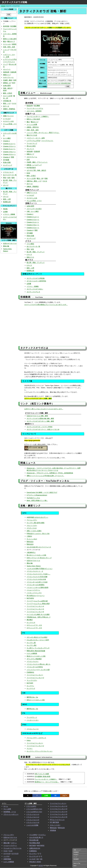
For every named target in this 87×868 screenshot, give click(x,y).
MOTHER (30, 683)
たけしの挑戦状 (32, 653)
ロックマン (30, 686)
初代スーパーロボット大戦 (36, 700)
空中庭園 (6, 160)
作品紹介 (76, 855)
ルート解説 (7, 138)
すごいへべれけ (32, 539)
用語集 (5, 209)
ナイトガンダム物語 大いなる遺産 (38, 614)
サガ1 (5, 851)
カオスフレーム (8, 77)
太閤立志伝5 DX (35, 848)
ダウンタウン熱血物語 (34, 659)
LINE (46, 796)
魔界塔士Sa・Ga (32, 697)
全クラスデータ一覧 (10, 175)
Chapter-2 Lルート (9, 144)
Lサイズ (6, 185)
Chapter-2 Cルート (9, 146)
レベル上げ (7, 119)
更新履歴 (76, 859)
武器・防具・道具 (9, 47)
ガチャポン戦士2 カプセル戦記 (37, 637)
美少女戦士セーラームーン (36, 596)
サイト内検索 (9, 9)
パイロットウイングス (34, 593)
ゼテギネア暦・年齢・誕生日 (36, 170)
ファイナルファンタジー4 (35, 606)
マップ (5, 64)
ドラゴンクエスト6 (33, 822)
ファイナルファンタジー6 (35, 612)
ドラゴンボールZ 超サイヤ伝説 (37, 582)
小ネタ (14, 103)
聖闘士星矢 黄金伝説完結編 (36, 651)
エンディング (8, 165)
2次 (38, 859)
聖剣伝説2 (30, 542)
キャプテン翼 (31, 643)
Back (75, 866)
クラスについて (8, 172)
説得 (15, 80)
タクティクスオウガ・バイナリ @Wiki (39, 427)
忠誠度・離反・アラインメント (37, 162)
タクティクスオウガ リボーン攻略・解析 (38, 399)
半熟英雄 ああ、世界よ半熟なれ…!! (38, 617)
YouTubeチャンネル (33, 498)
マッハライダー (32, 680)
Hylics (29, 740)
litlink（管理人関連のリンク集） (37, 500)
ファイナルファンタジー (35, 675)
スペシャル (7, 44)
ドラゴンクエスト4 (33, 817)
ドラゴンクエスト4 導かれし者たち (38, 664)
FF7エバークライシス (57, 820)
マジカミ (30, 748)
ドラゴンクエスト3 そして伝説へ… (38, 574)
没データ (6, 106)
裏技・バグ (7, 103)
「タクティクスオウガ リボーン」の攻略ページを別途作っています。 (48, 28)
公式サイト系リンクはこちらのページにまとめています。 (44, 409)
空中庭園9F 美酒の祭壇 (43, 776)
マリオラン (42, 835)
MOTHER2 (30, 598)
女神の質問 (7, 86)
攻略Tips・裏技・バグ (34, 181)
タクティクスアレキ (33, 292)
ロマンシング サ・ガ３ (34, 628)
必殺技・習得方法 (33, 127)
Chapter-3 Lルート (9, 149)
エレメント (7, 69)
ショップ (6, 50)
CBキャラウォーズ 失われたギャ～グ (39, 558)
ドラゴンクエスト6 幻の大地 (36, 579)
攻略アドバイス (8, 116)
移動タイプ (7, 75)
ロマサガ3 (15, 854)
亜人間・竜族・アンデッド (36, 252)
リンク (75, 857)
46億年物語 (7, 859)
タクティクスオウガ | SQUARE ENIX (59, 83)
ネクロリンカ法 (8, 121)
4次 (41, 859)
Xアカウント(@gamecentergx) (37, 495)
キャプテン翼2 (32, 645)
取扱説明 (30, 106)
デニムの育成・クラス (34, 201)
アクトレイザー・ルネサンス (36, 738)
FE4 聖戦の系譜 (35, 843)
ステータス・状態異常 (34, 111)
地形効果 (6, 72)
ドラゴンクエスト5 (33, 820)
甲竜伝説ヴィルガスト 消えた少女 (38, 534)
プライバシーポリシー (11, 814)
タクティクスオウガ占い (35, 289)
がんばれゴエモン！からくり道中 (38, 640)
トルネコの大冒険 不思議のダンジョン (40, 569)
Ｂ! (55, 796)
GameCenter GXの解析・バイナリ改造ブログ (42, 492)
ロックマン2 (31, 688)
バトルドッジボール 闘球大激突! (38, 587)
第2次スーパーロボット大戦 (36, 656)
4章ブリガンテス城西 (42, 774)
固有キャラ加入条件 (10, 39)
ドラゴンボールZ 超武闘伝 (36, 585)
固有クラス (30, 257)
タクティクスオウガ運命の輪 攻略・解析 (40, 418)
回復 (46, 178)
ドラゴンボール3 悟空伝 (35, 667)
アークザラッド (32, 717)
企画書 (5, 212)
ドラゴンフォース (33, 729)
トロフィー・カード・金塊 (36, 138)
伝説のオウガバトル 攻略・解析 (37, 416)
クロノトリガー (32, 525)
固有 (13, 178)
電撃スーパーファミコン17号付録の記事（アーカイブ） (45, 476)
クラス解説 (30, 244)
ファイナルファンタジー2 (35, 746)
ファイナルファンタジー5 (35, 609)
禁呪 (13, 157)
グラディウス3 (32, 528)
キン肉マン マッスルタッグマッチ (38, 648)
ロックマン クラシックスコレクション (40, 751)
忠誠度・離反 (8, 80)
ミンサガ (6, 856)
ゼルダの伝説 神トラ (36, 837)
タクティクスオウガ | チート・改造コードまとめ (43, 429)
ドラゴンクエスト (33, 661)
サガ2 (10, 851)
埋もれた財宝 (31, 146)
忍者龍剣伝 (30, 672)
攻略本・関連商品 (9, 109)
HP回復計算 (7, 101)
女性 (9, 178)
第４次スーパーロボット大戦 (36, 555)
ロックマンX (31, 623)
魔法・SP (40, 178)
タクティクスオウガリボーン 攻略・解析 (40, 421)
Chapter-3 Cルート (9, 154)
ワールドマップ (32, 143)
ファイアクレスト (9, 62)
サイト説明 (7, 809)
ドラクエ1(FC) (31, 806)
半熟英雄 (53, 830)
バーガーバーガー (33, 720)
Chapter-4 (6, 157)
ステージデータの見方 (34, 209)
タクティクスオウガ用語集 (36, 278)
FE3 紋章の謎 (34, 840)
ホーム (6, 806)
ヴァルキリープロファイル (12, 848)
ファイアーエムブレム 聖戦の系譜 (38, 604)
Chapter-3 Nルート (9, 152)
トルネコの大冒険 (32, 825)
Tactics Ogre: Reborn (34, 566)
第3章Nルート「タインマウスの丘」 (47, 782)
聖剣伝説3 (30, 544)
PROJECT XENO (35, 862)
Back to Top (77, 863)
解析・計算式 (8, 93)
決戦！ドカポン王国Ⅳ (34, 531)
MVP (14, 83)
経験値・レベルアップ (34, 165)
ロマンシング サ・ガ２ (34, 625)
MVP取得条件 (31, 168)
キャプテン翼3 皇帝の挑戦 (35, 523)
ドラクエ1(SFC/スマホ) (34, 809)
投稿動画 (76, 852)
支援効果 (13, 72)
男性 (5, 178)
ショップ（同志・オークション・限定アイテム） (43, 133)
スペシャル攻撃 (32, 125)
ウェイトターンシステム (35, 108)
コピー (65, 796)
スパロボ (32, 859)
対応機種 (13, 26)
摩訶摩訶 (30, 620)
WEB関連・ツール (10, 812)
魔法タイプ (11, 41)
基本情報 (6, 26)
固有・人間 (7, 199)
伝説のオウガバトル (10, 243)
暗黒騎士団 (7, 202)
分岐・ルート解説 (33, 211)
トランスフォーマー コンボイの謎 (38, 670)
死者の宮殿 (7, 162)
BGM (5, 90)
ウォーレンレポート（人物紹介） (38, 116)
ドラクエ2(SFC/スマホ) (34, 812)
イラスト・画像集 (9, 214)
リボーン (14, 843)
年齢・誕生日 (8, 88)
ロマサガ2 (7, 854)
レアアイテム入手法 (10, 59)
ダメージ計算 (8, 96)
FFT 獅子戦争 (54, 822)
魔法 (5, 41)
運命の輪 (6, 246)
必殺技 (14, 44)
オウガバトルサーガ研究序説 (36, 281)
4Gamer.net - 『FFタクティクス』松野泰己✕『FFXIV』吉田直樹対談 (50, 473)
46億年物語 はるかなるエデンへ (37, 517)
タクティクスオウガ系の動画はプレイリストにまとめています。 (46, 305)
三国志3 (29, 536)
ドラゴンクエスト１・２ (35, 571)
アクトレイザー (32, 520)
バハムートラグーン (33, 590)
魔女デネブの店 (32, 135)
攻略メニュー (77, 850)
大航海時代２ (31, 552)
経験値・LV (7, 83)
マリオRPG (33, 835)
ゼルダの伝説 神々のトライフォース (39, 547)
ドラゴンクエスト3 (33, 814)
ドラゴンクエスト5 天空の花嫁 (37, 577)
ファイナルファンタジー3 (35, 678)
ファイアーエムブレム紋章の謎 (37, 601)
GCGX (3, 6)
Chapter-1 (6, 141)
